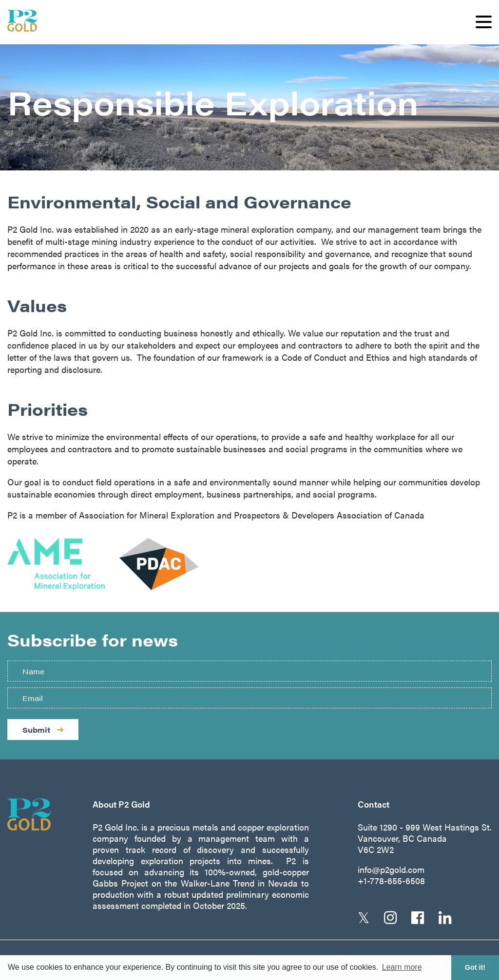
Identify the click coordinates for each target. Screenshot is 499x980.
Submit (43, 730)
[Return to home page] (38, 814)
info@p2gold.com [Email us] (391, 869)
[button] (484, 22)
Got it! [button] (475, 967)
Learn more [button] (402, 967)
